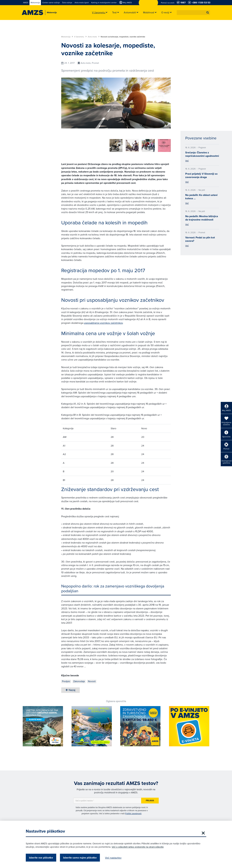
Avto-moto (94, 37)
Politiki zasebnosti (133, 812)
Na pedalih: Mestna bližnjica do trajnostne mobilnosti (202, 218)
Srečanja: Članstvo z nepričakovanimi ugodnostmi (202, 154)
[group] (90, 144)
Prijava (150, 799)
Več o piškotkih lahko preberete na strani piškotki (138, 847)
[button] (208, 13)
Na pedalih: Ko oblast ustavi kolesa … (201, 197)
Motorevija (67, 37)
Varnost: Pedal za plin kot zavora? (200, 239)
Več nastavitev (113, 858)
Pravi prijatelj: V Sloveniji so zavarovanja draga (201, 175)
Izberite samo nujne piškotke (80, 858)
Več (187, 161)
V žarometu (80, 37)
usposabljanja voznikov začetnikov (103, 322)
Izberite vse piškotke (41, 858)
